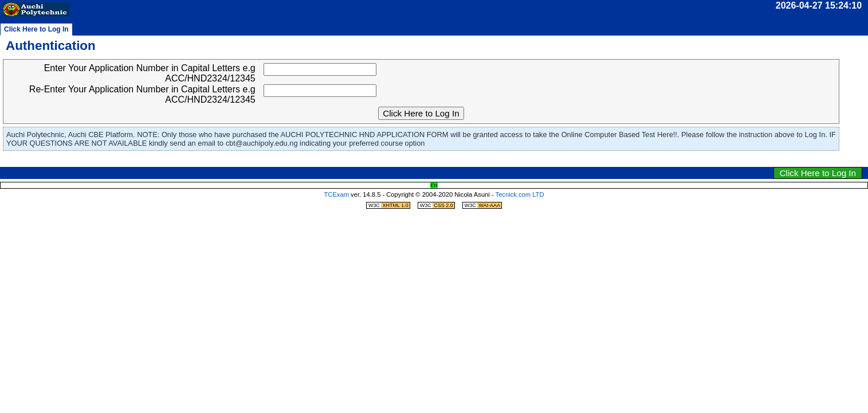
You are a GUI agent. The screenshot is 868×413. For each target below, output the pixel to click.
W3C (389, 205)
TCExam (336, 194)
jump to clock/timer (415, 161)
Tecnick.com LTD (520, 194)
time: (676, 5)
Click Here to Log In (818, 173)
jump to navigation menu (450, 161)
